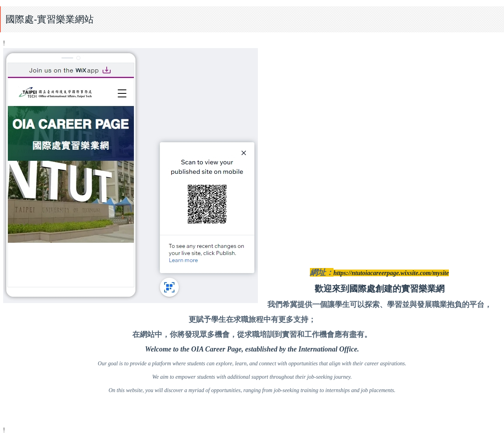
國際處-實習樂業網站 (50, 19)
